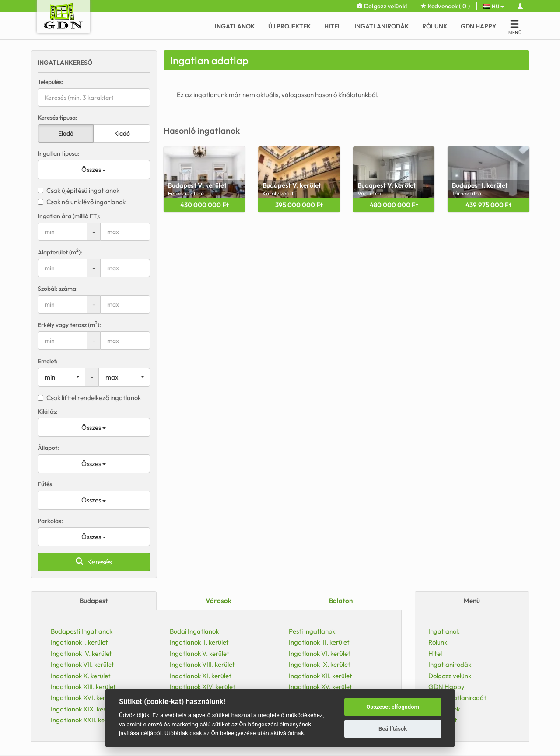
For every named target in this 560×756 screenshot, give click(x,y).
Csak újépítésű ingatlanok (79, 190)
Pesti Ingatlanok (312, 631)
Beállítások (393, 729)
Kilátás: (48, 411)
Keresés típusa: (58, 118)
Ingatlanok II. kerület (199, 642)
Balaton (341, 601)
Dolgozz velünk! (382, 6)
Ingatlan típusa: (59, 153)
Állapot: (48, 448)
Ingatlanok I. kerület (79, 642)
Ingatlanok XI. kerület (201, 676)
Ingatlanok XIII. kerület (83, 687)
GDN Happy (479, 26)
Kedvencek (445, 6)
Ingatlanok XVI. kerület (84, 698)
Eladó (66, 133)
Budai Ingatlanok (194, 631)
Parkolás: (50, 521)
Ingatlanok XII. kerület (320, 676)
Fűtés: (46, 484)
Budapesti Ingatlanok (82, 631)
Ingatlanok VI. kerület (320, 653)
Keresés (94, 562)
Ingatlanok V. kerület (199, 653)
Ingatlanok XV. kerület (320, 687)
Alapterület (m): (60, 252)
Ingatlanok (235, 26)
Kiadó (122, 133)
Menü (472, 601)
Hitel (333, 26)
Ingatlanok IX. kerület (320, 664)
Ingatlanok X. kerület (81, 676)
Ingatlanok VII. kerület (82, 664)
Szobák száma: (58, 289)
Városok (219, 601)
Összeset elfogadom (393, 707)
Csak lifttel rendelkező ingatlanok (89, 398)
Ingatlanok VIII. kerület (202, 664)
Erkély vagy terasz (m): (69, 325)
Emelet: (48, 361)
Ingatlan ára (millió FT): (69, 216)
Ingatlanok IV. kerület (81, 653)
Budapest (94, 601)
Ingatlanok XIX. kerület (84, 709)
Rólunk (435, 26)
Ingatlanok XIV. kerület (203, 687)
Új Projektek (290, 26)
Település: (51, 82)
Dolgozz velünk (450, 676)
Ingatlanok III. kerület (319, 642)
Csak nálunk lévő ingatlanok (82, 202)
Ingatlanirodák (382, 26)
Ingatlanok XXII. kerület (84, 720)
